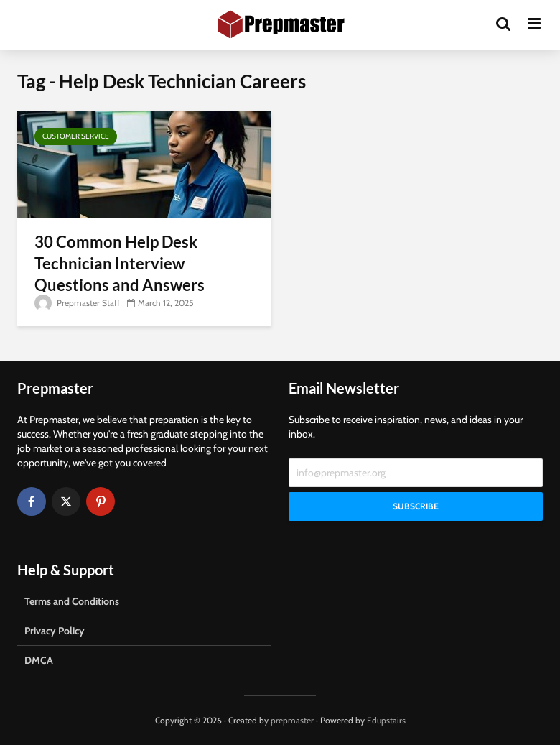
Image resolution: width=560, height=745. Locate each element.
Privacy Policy (55, 631)
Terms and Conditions (72, 601)
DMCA (39, 660)
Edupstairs (386, 720)
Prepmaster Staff (77, 303)
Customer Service (76, 136)
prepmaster (292, 720)
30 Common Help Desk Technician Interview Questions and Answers (120, 263)
